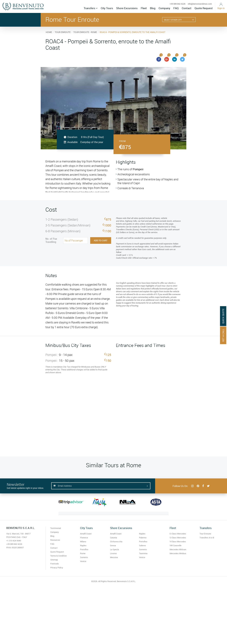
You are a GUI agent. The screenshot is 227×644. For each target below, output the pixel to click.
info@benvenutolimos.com (200, 4)
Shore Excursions (127, 8)
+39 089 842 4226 (178, 4)
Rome (83, 553)
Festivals (55, 564)
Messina (114, 557)
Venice (83, 561)
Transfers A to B (207, 538)
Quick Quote (223, 316)
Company (164, 8)
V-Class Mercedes (178, 542)
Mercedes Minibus (178, 553)
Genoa (113, 545)
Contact (187, 8)
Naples (83, 545)
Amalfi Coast (86, 534)
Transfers (91, 8)
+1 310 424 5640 (14, 541)
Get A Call (223, 335)
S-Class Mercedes (178, 538)
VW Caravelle (176, 545)
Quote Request (204, 8)
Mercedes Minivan (178, 549)
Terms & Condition (58, 556)
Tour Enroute (205, 534)
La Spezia (114, 549)
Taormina (143, 553)
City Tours (107, 8)
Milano (83, 542)
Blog (153, 8)
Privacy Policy (57, 568)
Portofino (84, 549)
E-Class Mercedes (178, 534)
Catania (113, 538)
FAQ (176, 8)
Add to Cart (101, 240)
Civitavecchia (116, 542)
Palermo (143, 538)
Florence (84, 538)
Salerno (142, 545)
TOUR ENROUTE (63, 32)
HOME (49, 32)
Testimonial (56, 528)
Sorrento (84, 557)
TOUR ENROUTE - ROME (85, 32)
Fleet (144, 8)
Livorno (113, 553)
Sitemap (54, 560)
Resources (55, 540)
